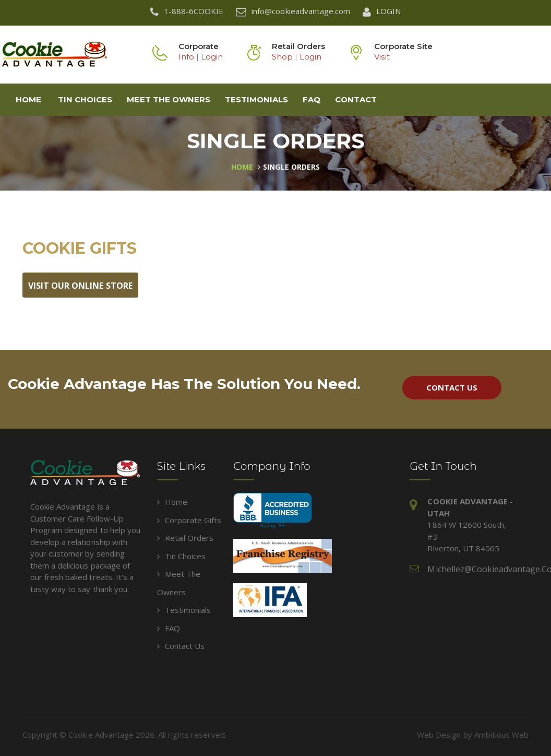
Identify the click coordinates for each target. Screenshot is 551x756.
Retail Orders (185, 538)
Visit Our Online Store (80, 286)
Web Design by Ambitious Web (473, 735)
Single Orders (291, 167)
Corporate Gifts (189, 520)
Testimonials (256, 99)
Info (186, 57)
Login (212, 57)
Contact (356, 99)
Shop (282, 57)
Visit (382, 57)
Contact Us (452, 387)
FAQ (312, 99)
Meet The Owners (168, 99)
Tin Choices (85, 99)
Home (28, 99)
